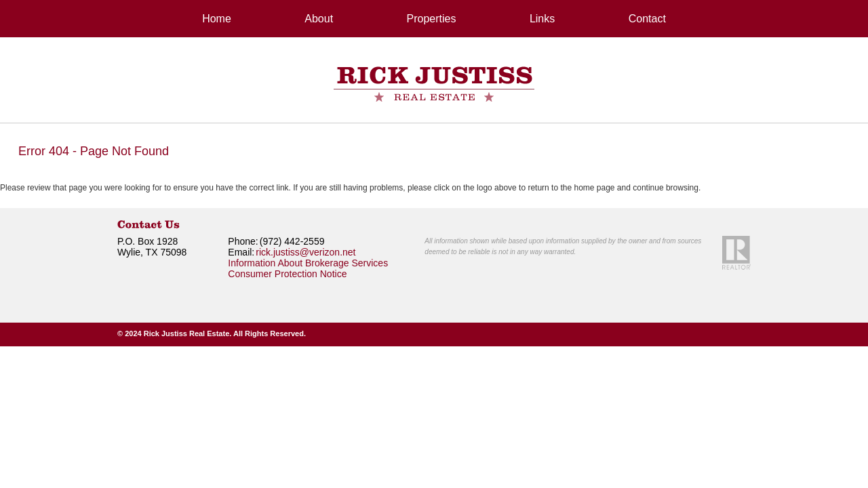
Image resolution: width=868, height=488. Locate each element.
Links (542, 19)
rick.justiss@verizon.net (305, 252)
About (319, 19)
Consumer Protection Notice (287, 274)
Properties (432, 19)
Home (217, 19)
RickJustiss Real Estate (434, 84)
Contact (647, 19)
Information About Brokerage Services (308, 263)
